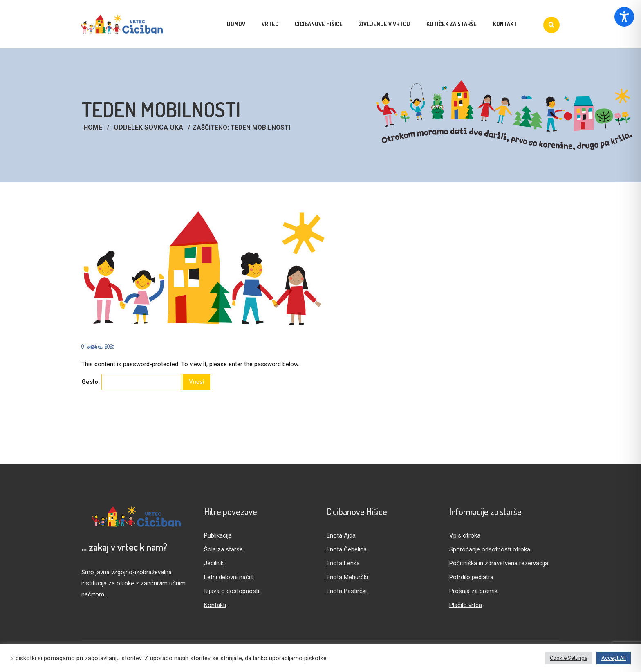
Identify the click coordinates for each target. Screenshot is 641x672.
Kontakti (215, 605)
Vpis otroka (465, 535)
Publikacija (218, 535)
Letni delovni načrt (229, 577)
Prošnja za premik (473, 591)
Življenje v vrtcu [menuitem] (384, 24)
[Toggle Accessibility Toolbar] (624, 17)
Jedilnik (214, 563)
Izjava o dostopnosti (232, 591)
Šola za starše (223, 549)
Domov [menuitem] (236, 24)
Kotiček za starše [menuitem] (452, 24)
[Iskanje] (551, 25)
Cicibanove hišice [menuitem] (319, 24)
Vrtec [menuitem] (270, 24)
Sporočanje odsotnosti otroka (490, 549)
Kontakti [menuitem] (506, 24)
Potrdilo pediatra (471, 577)
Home (93, 127)
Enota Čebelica (347, 549)
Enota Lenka (343, 563)
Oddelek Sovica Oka (148, 127)
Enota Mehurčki (347, 577)
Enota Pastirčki (347, 591)
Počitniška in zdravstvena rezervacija (499, 563)
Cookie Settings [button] (569, 658)
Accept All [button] (614, 658)
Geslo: (131, 382)
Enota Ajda (341, 535)
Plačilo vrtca (466, 605)
